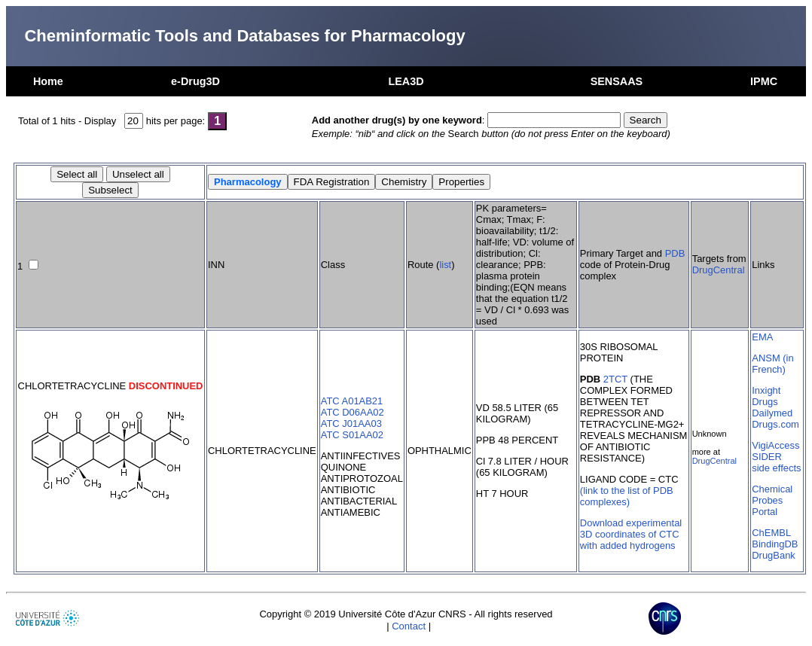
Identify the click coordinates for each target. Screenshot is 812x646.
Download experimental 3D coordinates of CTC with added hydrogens (631, 534)
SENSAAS (617, 81)
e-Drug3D (195, 81)
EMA (762, 337)
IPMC (764, 81)
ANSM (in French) (772, 364)
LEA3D (406, 81)
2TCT (615, 379)
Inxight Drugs (766, 396)
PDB (675, 253)
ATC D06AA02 (353, 412)
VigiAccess (775, 445)
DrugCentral (719, 270)
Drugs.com (775, 424)
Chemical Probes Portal (772, 500)
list (445, 265)
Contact (409, 626)
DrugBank (774, 555)
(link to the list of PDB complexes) (627, 496)
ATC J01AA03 (351, 424)
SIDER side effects (776, 462)
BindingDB (775, 544)
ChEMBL (771, 533)
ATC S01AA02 (352, 435)
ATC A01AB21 (352, 401)
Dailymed (772, 413)
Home (48, 81)
